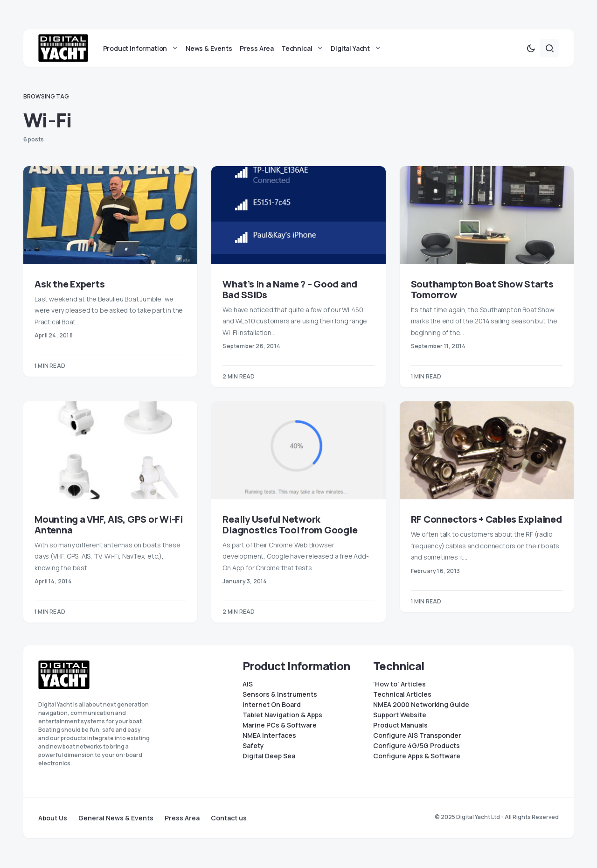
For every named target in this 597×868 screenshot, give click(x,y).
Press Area (182, 818)
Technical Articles (402, 694)
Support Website (400, 715)
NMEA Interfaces (269, 735)
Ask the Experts (69, 284)
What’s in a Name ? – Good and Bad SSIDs (290, 290)
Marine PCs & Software (280, 725)
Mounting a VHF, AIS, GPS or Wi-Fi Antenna (109, 525)
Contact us (229, 818)
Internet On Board (272, 705)
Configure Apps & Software (417, 756)
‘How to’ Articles (399, 684)
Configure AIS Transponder (417, 735)
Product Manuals (400, 725)
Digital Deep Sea (269, 756)
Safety (253, 746)
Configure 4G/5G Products (417, 746)
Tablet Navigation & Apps (282, 715)
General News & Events (116, 818)
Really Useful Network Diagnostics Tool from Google (290, 525)
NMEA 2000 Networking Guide (421, 705)
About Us (53, 818)
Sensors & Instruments (280, 694)
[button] (531, 49)
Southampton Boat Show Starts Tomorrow (482, 290)
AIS (248, 684)
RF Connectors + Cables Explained (486, 520)
